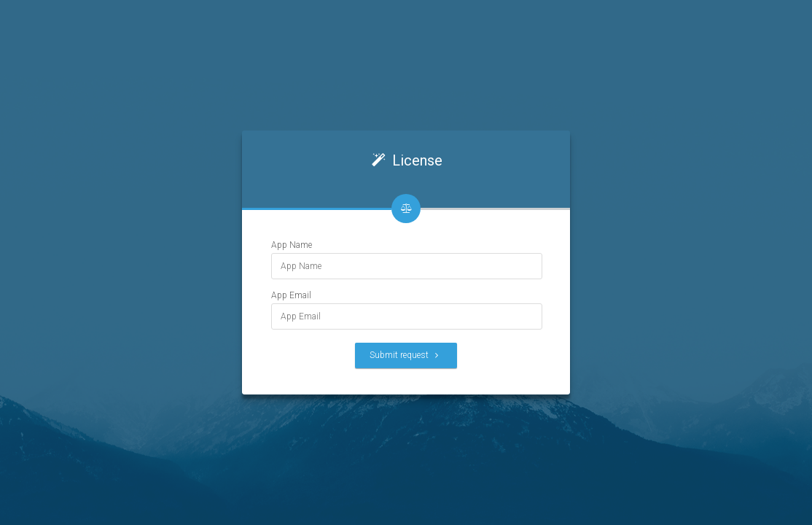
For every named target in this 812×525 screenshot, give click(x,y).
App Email (291, 295)
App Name (292, 245)
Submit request (406, 355)
